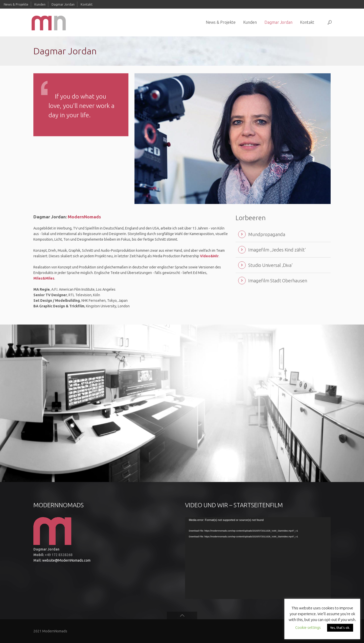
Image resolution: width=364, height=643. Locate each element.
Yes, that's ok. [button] (340, 628)
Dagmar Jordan (63, 4)
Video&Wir (209, 256)
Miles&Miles (44, 278)
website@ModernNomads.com (66, 560)
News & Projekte (16, 4)
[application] (258, 558)
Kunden (40, 4)
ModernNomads (84, 217)
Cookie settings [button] (308, 627)
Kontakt (87, 4)
